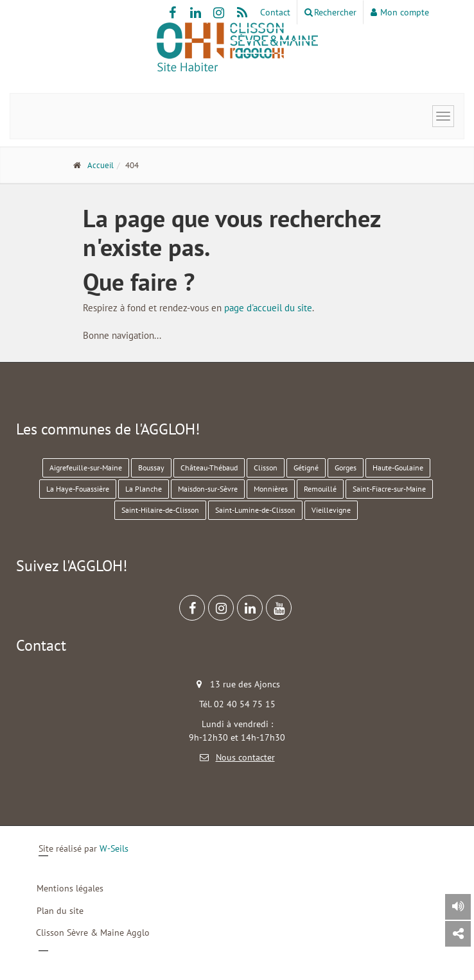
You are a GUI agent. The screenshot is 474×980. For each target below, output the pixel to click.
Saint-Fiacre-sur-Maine (389, 489)
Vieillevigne (331, 510)
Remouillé (320, 489)
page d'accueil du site (268, 308)
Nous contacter (245, 757)
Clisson (266, 468)
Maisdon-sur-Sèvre (208, 489)
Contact (275, 12)
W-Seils (114, 848)
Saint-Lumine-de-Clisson (255, 510)
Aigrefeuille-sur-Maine (86, 468)
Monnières (271, 489)
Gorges (346, 468)
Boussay (151, 468)
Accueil (101, 165)
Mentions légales (70, 888)
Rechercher (330, 12)
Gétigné (306, 468)
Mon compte (400, 12)
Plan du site (60, 911)
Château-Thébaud (209, 468)
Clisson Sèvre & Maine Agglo (93, 933)
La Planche (144, 489)
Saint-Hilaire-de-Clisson (160, 510)
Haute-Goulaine (398, 468)
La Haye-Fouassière (78, 489)
